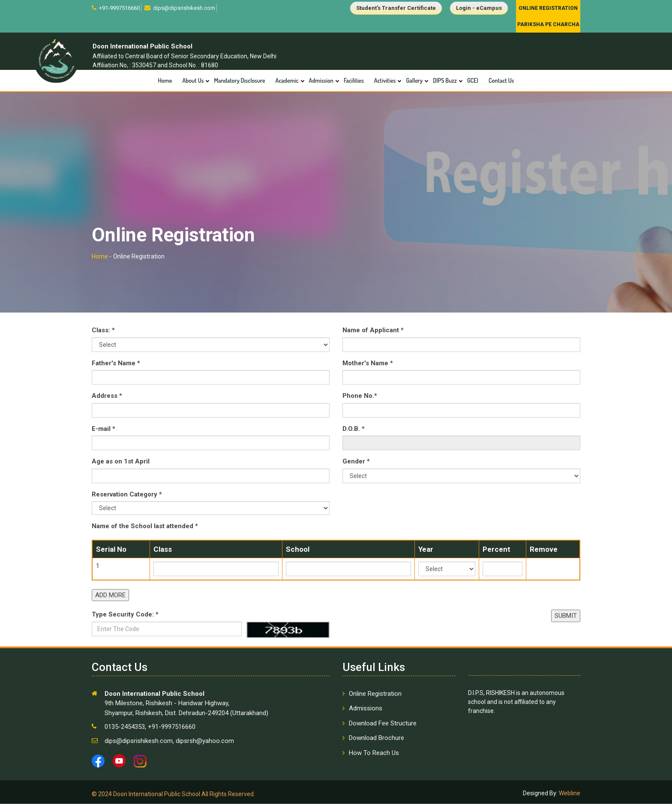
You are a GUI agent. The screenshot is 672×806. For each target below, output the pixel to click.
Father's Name (116, 365)
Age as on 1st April (121, 464)
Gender (356, 464)
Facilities (354, 80)
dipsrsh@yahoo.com (204, 743)
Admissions (366, 711)
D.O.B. (354, 431)
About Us (193, 80)
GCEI (473, 80)
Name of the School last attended (145, 529)
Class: (103, 333)
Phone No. (360, 398)
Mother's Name (368, 365)
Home (165, 80)
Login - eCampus (479, 8)
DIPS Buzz (445, 80)
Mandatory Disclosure (239, 80)
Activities (385, 80)
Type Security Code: (125, 617)
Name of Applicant (373, 333)
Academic (287, 80)
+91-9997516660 (119, 8)
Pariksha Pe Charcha (548, 24)
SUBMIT (566, 618)
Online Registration (548, 8)
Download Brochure (376, 740)
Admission (321, 80)
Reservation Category (127, 496)
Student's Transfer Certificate (396, 8)
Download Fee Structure (383, 725)
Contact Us (501, 80)
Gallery (414, 80)
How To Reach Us (374, 755)
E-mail (103, 431)
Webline (569, 795)
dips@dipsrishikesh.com (183, 8)
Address (107, 398)
